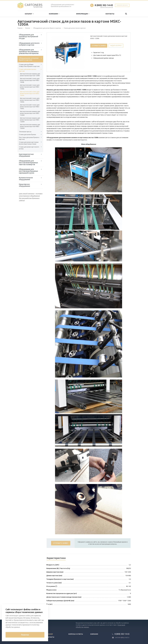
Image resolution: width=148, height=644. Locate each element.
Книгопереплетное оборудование (26, 155)
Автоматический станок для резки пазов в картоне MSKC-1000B (30, 80)
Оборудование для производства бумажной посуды (29, 37)
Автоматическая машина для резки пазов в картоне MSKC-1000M (30, 126)
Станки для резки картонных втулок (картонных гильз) (29, 143)
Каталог (29, 14)
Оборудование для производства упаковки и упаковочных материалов (29, 52)
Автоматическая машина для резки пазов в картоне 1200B (30, 75)
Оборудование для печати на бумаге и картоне (29, 44)
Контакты (110, 14)
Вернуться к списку (25, 612)
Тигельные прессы (25, 132)
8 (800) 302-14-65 (104, 5)
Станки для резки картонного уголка (29, 148)
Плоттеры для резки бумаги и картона (29, 138)
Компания (54, 14)
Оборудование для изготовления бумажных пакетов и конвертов (28, 163)
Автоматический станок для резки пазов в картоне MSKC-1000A (30, 100)
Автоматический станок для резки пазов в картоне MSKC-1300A (30, 87)
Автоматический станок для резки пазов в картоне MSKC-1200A (30, 94)
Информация (83, 14)
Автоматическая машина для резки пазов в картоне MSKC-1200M (30, 120)
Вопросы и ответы (76, 634)
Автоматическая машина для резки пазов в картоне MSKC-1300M (30, 113)
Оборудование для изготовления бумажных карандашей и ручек (28, 171)
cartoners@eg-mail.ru (122, 637)
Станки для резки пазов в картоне (28, 70)
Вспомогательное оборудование (26, 179)
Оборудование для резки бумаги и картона (29, 59)
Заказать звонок (122, 5)
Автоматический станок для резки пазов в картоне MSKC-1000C (30, 107)
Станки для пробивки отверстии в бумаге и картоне (29, 65)
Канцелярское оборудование (25, 185)
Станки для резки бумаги (27, 135)
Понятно (25, 635)
